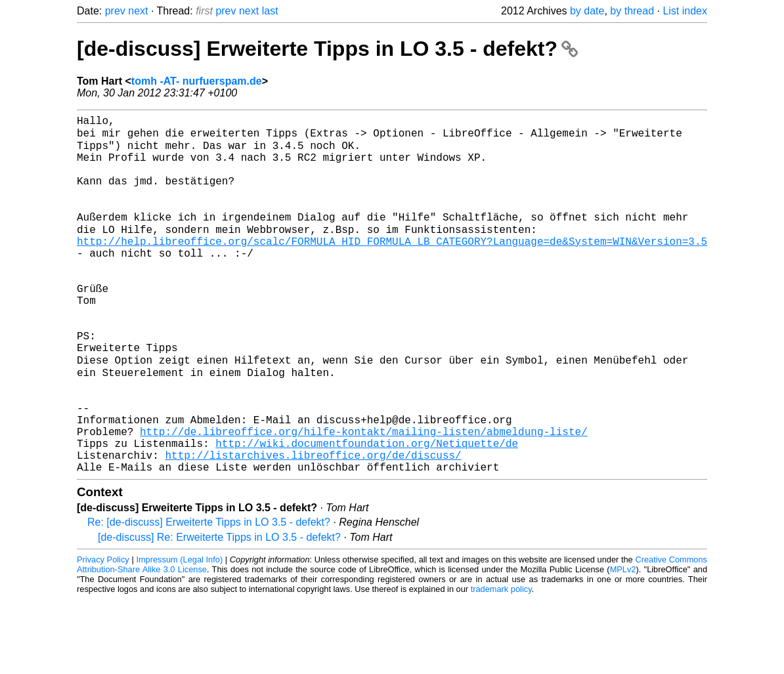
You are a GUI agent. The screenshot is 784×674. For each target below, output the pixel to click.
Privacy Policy (103, 634)
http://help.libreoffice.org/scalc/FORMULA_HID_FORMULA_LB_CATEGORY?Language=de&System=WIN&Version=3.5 (392, 267)
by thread (632, 11)
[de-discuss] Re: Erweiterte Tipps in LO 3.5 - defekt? (219, 612)
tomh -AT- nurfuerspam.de (197, 81)
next (138, 11)
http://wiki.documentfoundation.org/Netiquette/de (367, 513)
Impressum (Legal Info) (179, 634)
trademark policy (501, 664)
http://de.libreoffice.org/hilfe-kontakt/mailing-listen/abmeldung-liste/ (364, 498)
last (270, 11)
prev (115, 11)
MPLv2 (623, 644)
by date (587, 11)
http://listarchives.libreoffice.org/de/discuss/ (313, 527)
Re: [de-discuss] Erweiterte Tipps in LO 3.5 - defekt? (209, 597)
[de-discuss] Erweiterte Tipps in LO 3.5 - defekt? (327, 49)
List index (685, 11)
